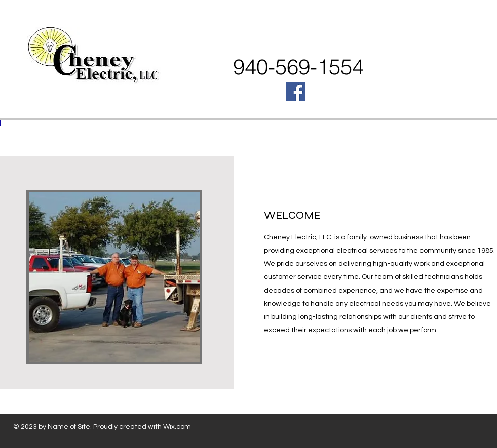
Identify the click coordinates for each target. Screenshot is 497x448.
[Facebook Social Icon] (296, 91)
